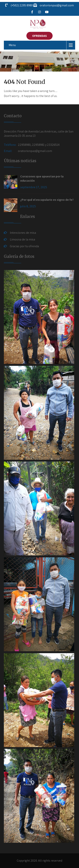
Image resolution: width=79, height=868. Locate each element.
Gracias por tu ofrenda (24, 246)
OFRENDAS (39, 36)
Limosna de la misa (22, 239)
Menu (12, 45)
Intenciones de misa (23, 233)
